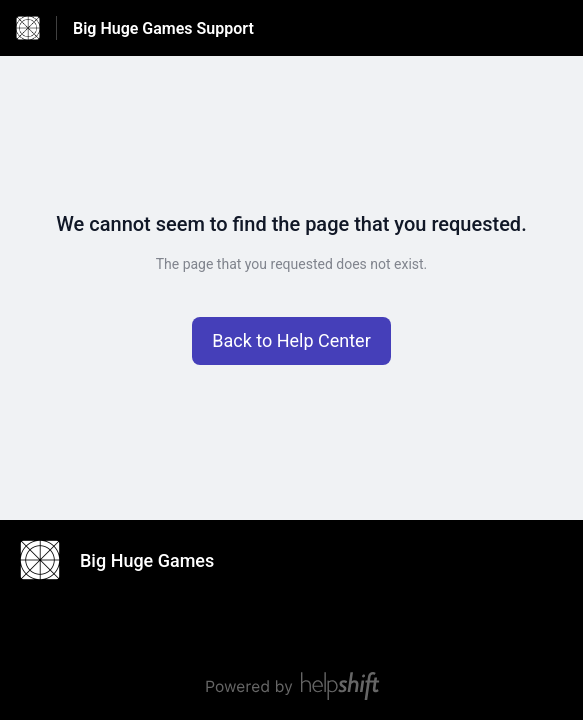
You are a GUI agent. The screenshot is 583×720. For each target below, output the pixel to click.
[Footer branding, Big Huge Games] (127, 560)
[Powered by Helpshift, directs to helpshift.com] (291, 686)
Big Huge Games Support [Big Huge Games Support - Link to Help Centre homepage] (163, 28)
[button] (291, 341)
